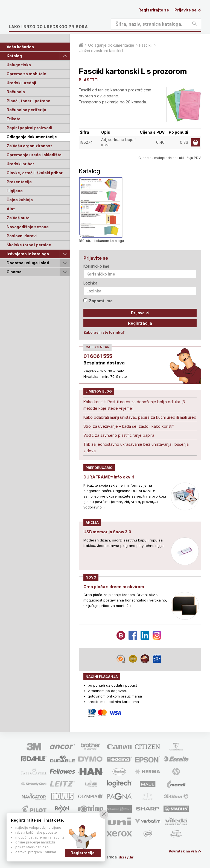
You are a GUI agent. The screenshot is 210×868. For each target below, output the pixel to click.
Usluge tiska (19, 65)
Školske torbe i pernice (29, 245)
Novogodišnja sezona (28, 227)
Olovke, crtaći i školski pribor (35, 173)
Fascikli (146, 45)
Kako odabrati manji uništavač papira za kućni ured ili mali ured (140, 417)
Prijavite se (188, 10)
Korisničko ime (96, 266)
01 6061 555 (98, 356)
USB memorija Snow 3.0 (109, 531)
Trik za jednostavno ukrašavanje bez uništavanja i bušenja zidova (136, 448)
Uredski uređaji (21, 83)
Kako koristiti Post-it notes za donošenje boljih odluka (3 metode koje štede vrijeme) (134, 405)
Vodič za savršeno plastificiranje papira (119, 435)
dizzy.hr (129, 856)
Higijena (15, 191)
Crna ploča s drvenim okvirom (116, 586)
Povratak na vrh (182, 851)
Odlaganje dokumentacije (32, 137)
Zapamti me (98, 301)
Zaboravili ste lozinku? (104, 332)
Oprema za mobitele (26, 74)
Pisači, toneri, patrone (28, 101)
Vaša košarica (20, 47)
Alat (11, 209)
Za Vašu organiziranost (29, 146)
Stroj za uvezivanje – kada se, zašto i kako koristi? (129, 426)
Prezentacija (19, 182)
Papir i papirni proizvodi (29, 128)
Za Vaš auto (18, 218)
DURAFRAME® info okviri (110, 477)
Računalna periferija (26, 110)
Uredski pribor (20, 164)
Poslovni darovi (22, 236)
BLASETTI (89, 80)
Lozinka (90, 283)
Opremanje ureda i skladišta (34, 155)
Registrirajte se (154, 10)
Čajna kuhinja (20, 200)
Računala (16, 92)
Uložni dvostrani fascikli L (101, 51)
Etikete (14, 119)
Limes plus (60, 17)
